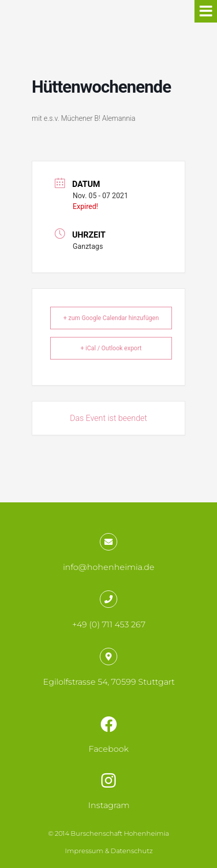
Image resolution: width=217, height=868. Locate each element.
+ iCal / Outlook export (111, 348)
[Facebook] (108, 724)
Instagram (109, 805)
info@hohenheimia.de (109, 567)
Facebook (108, 749)
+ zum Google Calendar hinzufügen (111, 318)
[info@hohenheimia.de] (108, 542)
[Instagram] (108, 780)
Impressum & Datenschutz (109, 851)
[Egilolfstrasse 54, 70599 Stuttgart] (108, 657)
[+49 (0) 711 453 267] (108, 599)
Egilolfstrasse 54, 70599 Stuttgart (109, 682)
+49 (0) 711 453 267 (109, 624)
